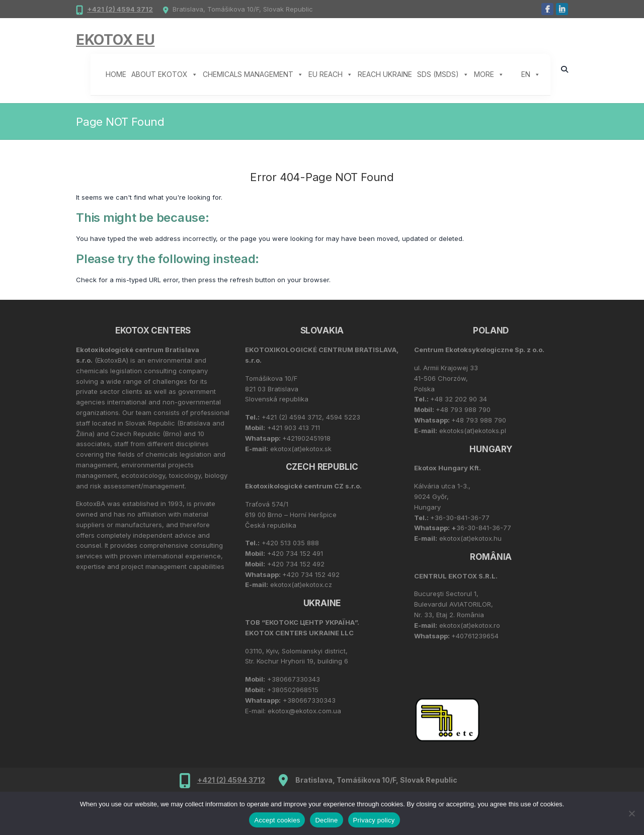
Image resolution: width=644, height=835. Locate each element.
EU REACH (331, 74)
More (489, 74)
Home (116, 74)
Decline (326, 820)
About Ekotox (165, 74)
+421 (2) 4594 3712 (120, 9)
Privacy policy (374, 820)
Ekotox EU (115, 40)
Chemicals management (253, 74)
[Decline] (631, 813)
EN (531, 74)
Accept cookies (277, 820)
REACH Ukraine (385, 74)
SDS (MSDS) (443, 74)
